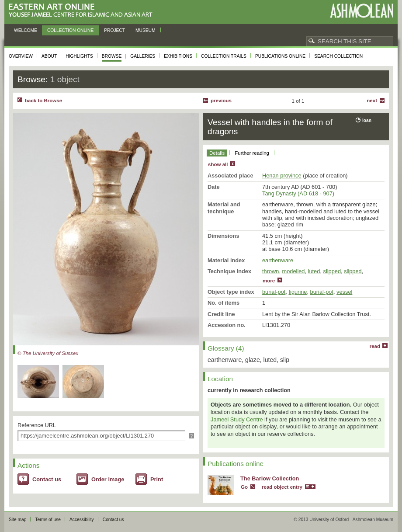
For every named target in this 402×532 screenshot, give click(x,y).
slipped (332, 271)
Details (217, 153)
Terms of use (48, 520)
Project (114, 30)
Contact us (47, 479)
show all (218, 164)
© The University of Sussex (48, 353)
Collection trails (224, 56)
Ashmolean (362, 11)
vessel (344, 292)
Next (372, 101)
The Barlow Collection (270, 478)
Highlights (79, 56)
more (269, 281)
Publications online (280, 56)
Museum (146, 30)
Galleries (143, 56)
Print (157, 479)
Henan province (282, 176)
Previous (221, 101)
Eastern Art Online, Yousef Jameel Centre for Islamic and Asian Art (83, 11)
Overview (21, 56)
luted (314, 271)
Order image (108, 479)
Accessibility (82, 520)
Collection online (70, 30)
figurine (298, 292)
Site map (17, 520)
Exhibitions (178, 56)
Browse (112, 56)
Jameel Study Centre (237, 419)
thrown (270, 271)
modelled (294, 271)
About (49, 56)
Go (244, 487)
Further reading (252, 153)
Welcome (26, 30)
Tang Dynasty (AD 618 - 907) (298, 193)
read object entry (282, 487)
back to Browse (43, 101)
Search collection (338, 56)
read (375, 346)
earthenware (278, 260)
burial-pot (274, 292)
